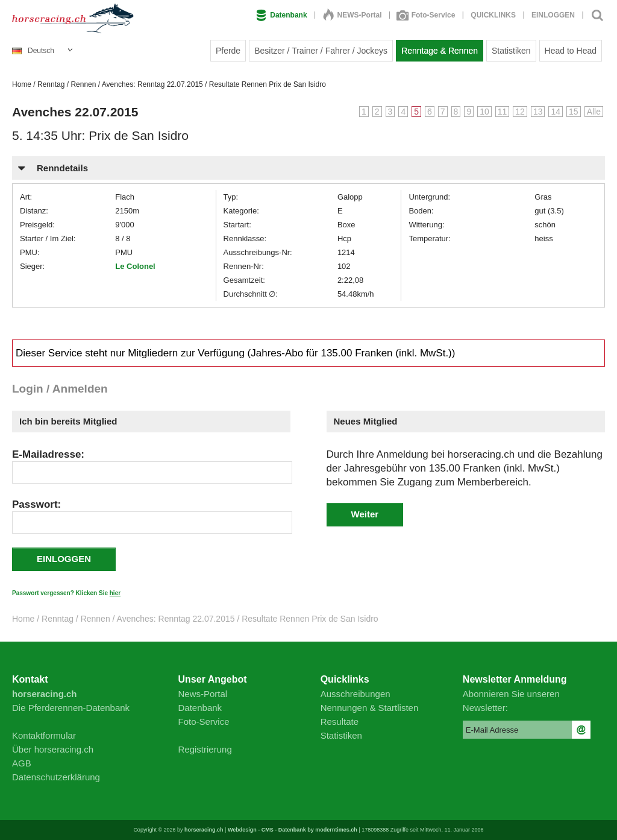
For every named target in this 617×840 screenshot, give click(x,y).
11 (503, 112)
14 (556, 112)
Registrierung (205, 749)
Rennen (83, 84)
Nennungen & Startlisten (370, 708)
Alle (594, 112)
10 (484, 112)
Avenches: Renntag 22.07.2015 (152, 84)
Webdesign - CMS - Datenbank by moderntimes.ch (293, 830)
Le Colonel (135, 266)
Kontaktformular (44, 735)
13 (538, 112)
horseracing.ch (204, 830)
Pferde (228, 51)
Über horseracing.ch (53, 749)
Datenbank (281, 15)
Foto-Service (427, 15)
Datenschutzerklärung (56, 777)
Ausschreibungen (355, 694)
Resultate (340, 722)
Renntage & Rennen (440, 51)
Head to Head (571, 51)
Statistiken (511, 51)
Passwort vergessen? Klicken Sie (66, 593)
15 (574, 112)
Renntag (51, 84)
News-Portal (203, 694)
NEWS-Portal (352, 15)
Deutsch (33, 51)
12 (520, 112)
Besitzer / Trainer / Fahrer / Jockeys (321, 51)
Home (22, 84)
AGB (22, 763)
